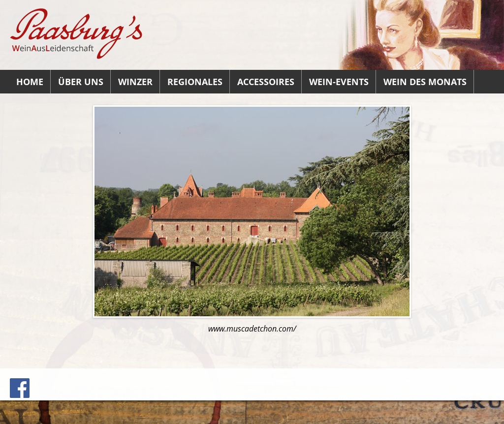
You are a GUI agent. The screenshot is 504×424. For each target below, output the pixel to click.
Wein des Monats (425, 82)
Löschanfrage (369, 381)
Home (30, 82)
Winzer (135, 82)
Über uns (81, 82)
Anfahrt (281, 381)
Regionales (195, 82)
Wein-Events (339, 82)
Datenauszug (420, 381)
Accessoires (266, 82)
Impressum (320, 381)
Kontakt (248, 381)
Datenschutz (471, 381)
